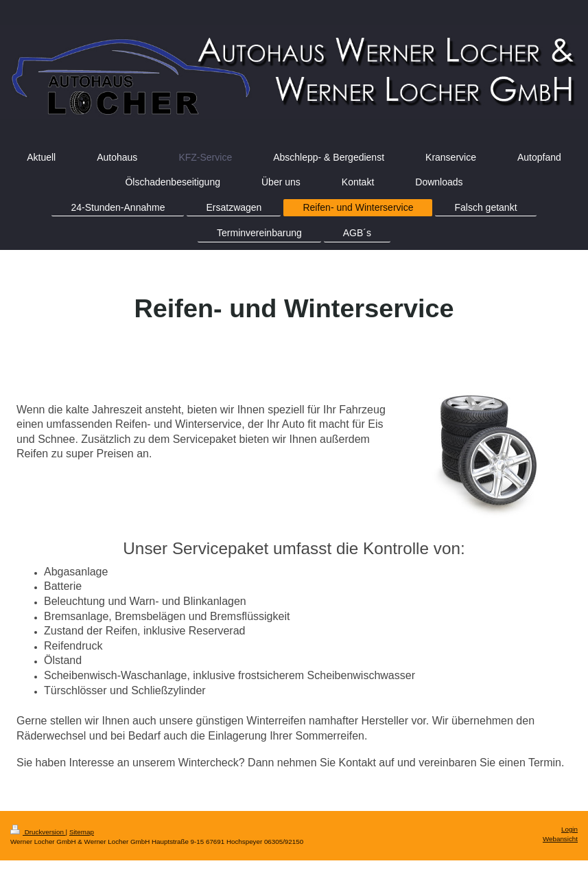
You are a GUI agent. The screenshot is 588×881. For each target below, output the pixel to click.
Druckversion (38, 832)
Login (569, 829)
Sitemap (82, 832)
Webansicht (560, 839)
